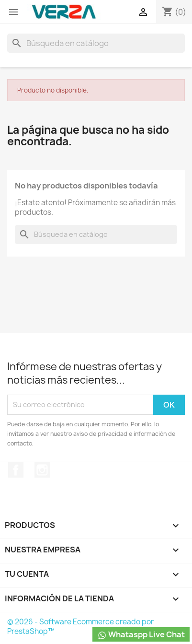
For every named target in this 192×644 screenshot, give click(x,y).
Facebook (16, 470)
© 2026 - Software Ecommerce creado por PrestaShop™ (80, 626)
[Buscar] (96, 43)
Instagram (42, 470)
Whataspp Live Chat (141, 635)
